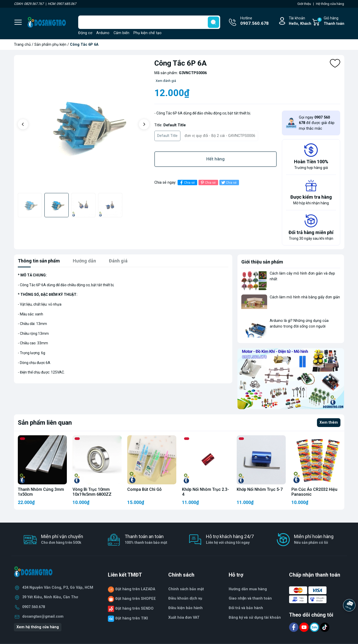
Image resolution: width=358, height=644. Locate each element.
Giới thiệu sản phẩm (262, 262)
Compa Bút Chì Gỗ (144, 489)
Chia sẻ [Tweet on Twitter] (229, 183)
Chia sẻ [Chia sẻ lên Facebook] (187, 183)
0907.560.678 (34, 607)
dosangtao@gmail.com (43, 616)
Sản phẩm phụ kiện (50, 45)
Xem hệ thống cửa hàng (38, 627)
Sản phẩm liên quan (45, 423)
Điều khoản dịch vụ (185, 598)
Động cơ (85, 33)
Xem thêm (329, 422)
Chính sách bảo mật (186, 589)
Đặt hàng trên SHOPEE (136, 599)
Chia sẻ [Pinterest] (208, 183)
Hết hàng (215, 159)
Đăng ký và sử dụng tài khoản (255, 618)
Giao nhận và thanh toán (250, 598)
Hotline (254, 21)
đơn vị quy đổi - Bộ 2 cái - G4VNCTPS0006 (220, 136)
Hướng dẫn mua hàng (248, 589)
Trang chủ (22, 45)
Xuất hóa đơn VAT (184, 618)
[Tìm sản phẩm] (149, 22)
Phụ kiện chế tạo (148, 33)
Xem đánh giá (166, 81)
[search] (213, 22)
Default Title (167, 136)
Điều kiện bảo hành (185, 608)
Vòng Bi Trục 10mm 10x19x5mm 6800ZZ (92, 492)
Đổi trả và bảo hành (246, 608)
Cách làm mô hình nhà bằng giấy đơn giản (305, 297)
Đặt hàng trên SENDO (134, 608)
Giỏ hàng (331, 21)
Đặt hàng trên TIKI (132, 618)
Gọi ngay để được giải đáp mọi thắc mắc (317, 123)
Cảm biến (121, 33)
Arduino (103, 33)
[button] (23, 124)
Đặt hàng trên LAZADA (135, 589)
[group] (83, 125)
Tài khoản (300, 21)
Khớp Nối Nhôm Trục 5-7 (260, 489)
